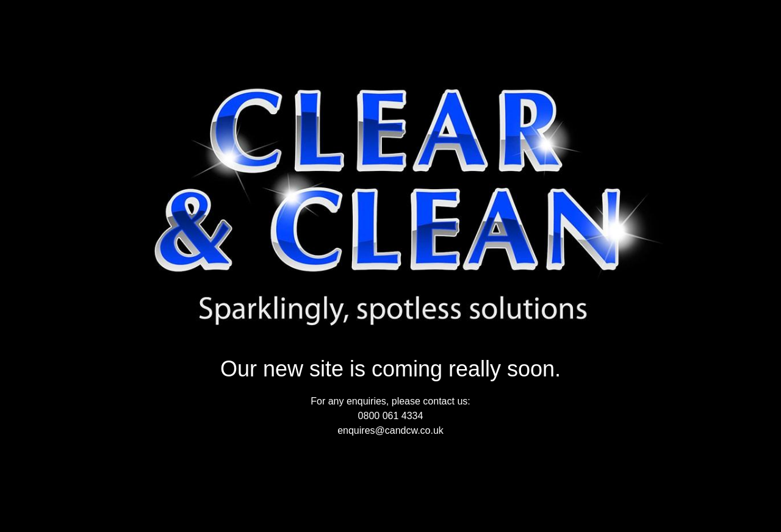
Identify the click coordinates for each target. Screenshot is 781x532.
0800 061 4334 (391, 416)
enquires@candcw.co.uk (390, 430)
